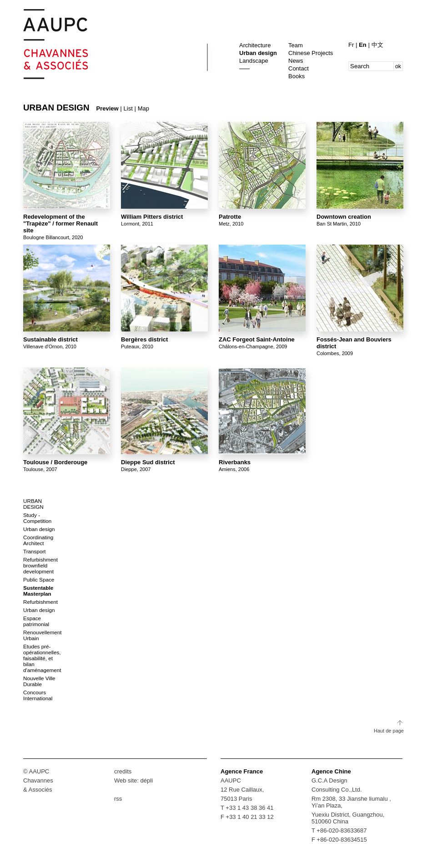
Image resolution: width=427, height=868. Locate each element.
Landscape (254, 61)
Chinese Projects (311, 53)
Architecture (255, 45)
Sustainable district (50, 339)
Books (296, 76)
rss (118, 799)
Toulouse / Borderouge (55, 462)
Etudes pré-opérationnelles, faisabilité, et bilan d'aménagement (42, 658)
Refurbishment (40, 602)
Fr (352, 45)
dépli (147, 780)
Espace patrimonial (36, 621)
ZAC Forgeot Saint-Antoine (257, 339)
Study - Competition (37, 518)
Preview (108, 108)
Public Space (39, 580)
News (296, 61)
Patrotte (230, 217)
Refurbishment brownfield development (40, 565)
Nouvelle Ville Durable (39, 681)
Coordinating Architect (38, 540)
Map (143, 108)
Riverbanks (235, 462)
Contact (299, 68)
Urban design (258, 53)
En (363, 45)
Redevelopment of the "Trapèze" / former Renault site (60, 223)
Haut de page (389, 731)
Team (296, 45)
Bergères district (144, 339)
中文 (377, 45)
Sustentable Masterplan (38, 591)
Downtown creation (344, 217)
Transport (35, 551)
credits (123, 771)
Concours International (38, 695)
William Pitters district (152, 217)
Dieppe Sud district (148, 462)
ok (398, 66)
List (128, 108)
